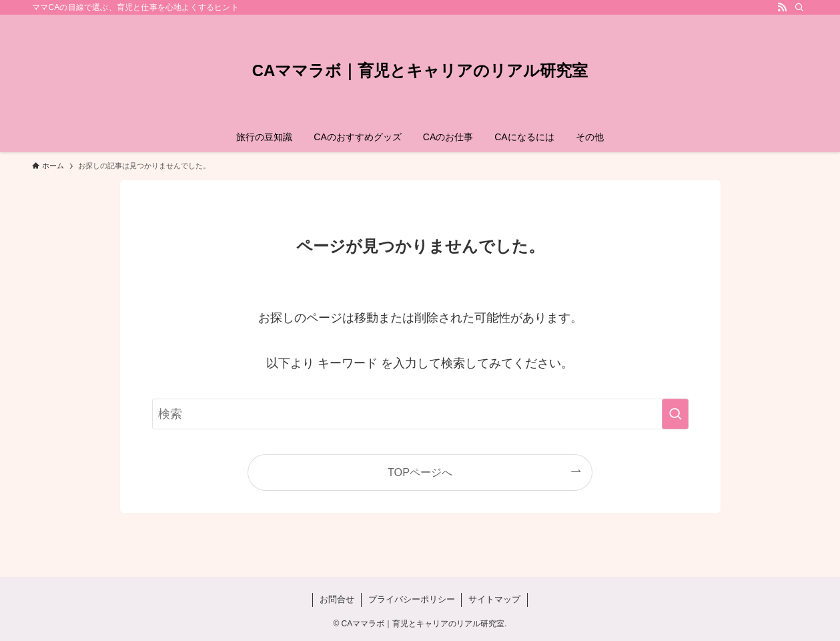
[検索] (799, 7)
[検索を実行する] (675, 414)
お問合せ (337, 599)
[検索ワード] (420, 414)
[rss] (782, 7)
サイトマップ (494, 599)
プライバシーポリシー (412, 599)
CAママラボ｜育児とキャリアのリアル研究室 (420, 71)
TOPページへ (420, 472)
